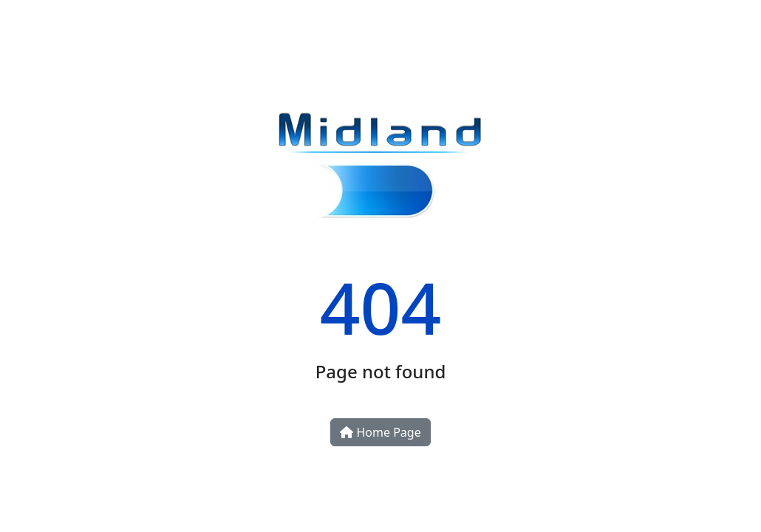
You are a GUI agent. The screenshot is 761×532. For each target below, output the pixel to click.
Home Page (380, 432)
